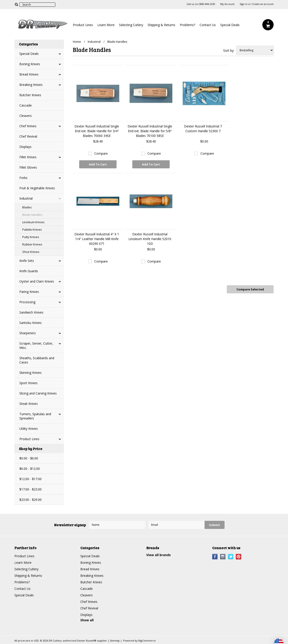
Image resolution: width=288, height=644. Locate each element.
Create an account (263, 4)
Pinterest (239, 557)
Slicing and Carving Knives (38, 393)
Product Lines (83, 25)
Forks (23, 178)
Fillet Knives (28, 157)
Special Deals (230, 25)
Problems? (187, 25)
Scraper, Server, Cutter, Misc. (36, 345)
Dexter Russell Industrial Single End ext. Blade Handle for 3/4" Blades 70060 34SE (97, 131)
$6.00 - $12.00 (30, 469)
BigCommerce (147, 641)
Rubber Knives (32, 244)
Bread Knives (29, 74)
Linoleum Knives (33, 222)
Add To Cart (98, 164)
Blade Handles (32, 215)
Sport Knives (28, 383)
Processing (27, 302)
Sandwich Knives (31, 312)
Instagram (223, 557)
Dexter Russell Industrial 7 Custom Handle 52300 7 (203, 129)
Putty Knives (31, 237)
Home (77, 42)
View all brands (159, 555)
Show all (87, 620)
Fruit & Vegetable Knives (37, 188)
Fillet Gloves (28, 167)
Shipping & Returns (161, 25)
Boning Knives (30, 64)
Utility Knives (29, 429)
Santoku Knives (30, 323)
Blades (27, 207)
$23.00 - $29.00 (30, 500)
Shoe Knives (31, 252)
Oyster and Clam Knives (37, 281)
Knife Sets (27, 261)
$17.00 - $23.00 (30, 489)
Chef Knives (28, 126)
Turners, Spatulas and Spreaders (35, 416)
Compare (101, 153)
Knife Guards (29, 271)
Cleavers (26, 116)
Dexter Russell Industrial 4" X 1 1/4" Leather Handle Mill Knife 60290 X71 (97, 239)
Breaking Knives (31, 85)
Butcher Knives (30, 95)
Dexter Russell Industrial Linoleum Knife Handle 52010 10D (150, 239)
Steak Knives (29, 404)
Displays (25, 147)
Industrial (26, 198)
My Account (227, 4)
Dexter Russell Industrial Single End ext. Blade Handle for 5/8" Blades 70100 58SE (150, 131)
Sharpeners (28, 333)
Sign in (244, 4)
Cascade (26, 105)
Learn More (106, 25)
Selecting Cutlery (131, 25)
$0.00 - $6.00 (29, 458)
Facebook (215, 557)
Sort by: (229, 50)
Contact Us (208, 25)
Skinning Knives (30, 373)
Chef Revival (28, 136)
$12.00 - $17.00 (30, 479)
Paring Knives (29, 292)
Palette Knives (32, 230)
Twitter (231, 557)
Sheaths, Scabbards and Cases (37, 360)
